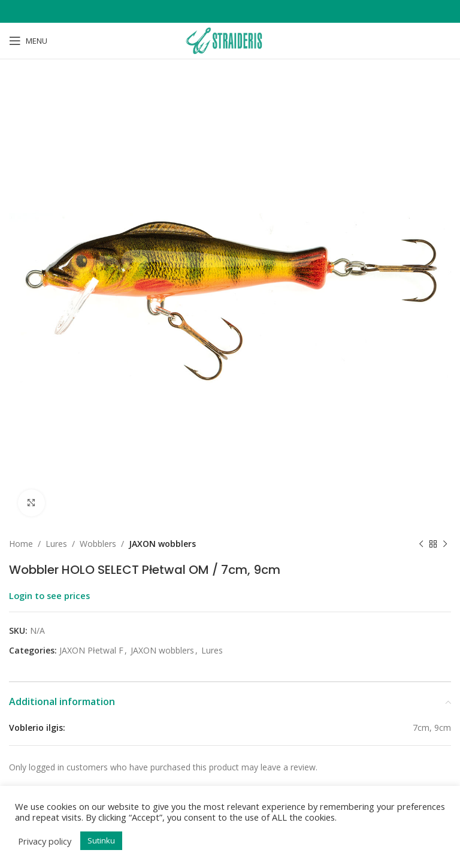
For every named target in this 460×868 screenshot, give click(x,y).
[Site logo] (230, 40)
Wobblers (98, 544)
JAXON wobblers (162, 544)
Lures (56, 544)
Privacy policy (45, 841)
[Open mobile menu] (28, 41)
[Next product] (445, 544)
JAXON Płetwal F (91, 650)
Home (21, 544)
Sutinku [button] (101, 840)
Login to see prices (49, 595)
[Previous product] (421, 544)
